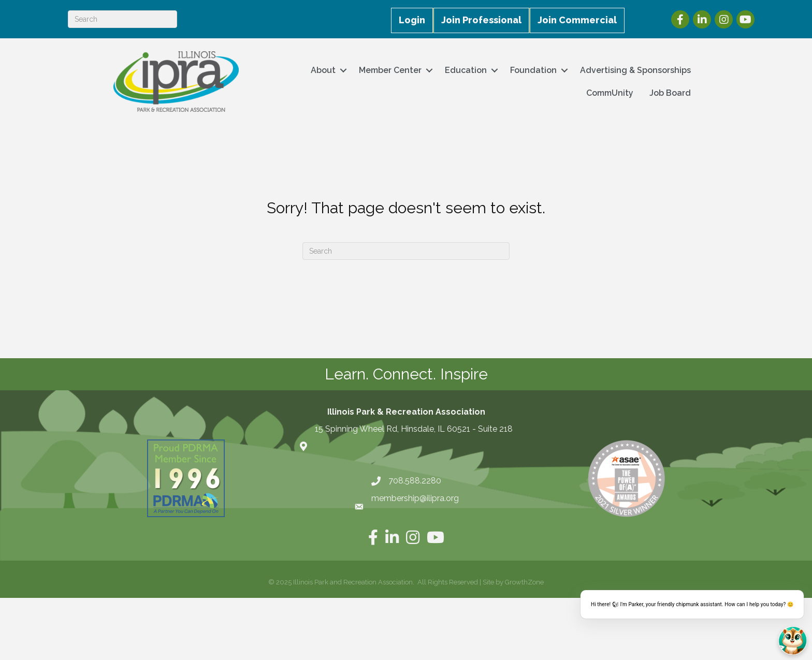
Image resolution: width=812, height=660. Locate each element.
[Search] (122, 19)
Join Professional (481, 20)
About (323, 70)
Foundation (533, 70)
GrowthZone (524, 582)
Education (466, 70)
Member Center (390, 70)
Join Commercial (577, 20)
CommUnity (610, 93)
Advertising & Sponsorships (635, 70)
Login (412, 20)
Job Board (670, 93)
